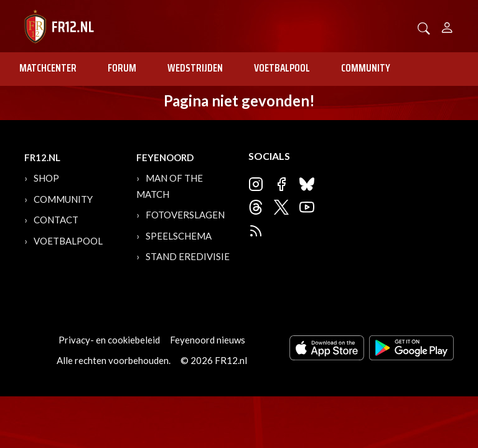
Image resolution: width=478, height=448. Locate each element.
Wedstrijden (195, 68)
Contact (56, 220)
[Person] (447, 26)
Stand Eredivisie (188, 256)
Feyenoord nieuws (208, 340)
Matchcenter (48, 68)
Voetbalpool (282, 68)
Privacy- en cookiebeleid (109, 340)
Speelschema (179, 236)
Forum (122, 68)
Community (366, 68)
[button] (424, 27)
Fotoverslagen (185, 215)
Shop (46, 178)
